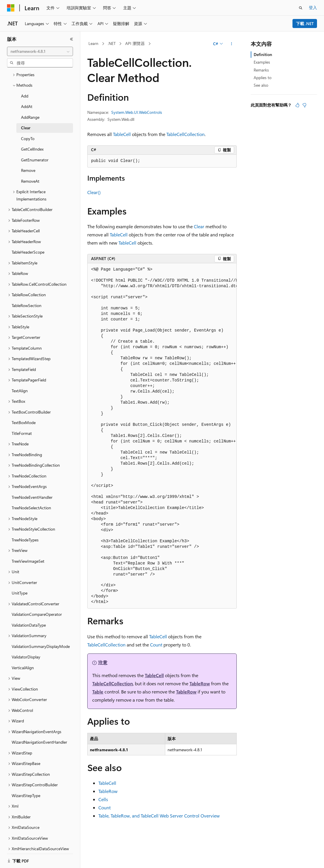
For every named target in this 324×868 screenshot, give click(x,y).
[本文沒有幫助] (304, 105)
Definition (263, 54)
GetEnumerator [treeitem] (35, 140)
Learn (93, 43)
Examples (262, 62)
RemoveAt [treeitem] (30, 161)
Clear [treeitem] (26, 108)
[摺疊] (72, 39)
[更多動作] (232, 44)
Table (98, 692)
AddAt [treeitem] (27, 86)
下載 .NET (305, 23)
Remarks (261, 70)
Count (156, 645)
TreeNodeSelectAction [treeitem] (31, 488)
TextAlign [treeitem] (20, 371)
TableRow (200, 683)
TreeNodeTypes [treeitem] (25, 520)
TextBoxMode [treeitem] (24, 402)
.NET (112, 43)
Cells (103, 799)
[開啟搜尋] (301, 8)
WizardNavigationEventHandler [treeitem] (39, 722)
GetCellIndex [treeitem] (32, 129)
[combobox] (40, 51)
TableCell (122, 134)
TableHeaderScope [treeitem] (28, 232)
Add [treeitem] (25, 76)
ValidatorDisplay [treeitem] (26, 637)
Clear (199, 226)
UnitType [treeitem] (20, 573)
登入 (313, 7)
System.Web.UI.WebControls (137, 112)
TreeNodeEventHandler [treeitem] (32, 477)
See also (261, 85)
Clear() (94, 192)
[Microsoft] (11, 8)
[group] (162, 436)
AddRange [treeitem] (30, 97)
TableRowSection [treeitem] (27, 285)
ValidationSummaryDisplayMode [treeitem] (41, 626)
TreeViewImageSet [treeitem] (28, 541)
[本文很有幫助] (297, 105)
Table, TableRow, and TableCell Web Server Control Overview (159, 816)
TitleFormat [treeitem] (22, 413)
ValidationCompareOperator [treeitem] (37, 594)
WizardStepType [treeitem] (26, 775)
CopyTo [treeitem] (28, 118)
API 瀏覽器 (135, 43)
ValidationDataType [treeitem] (29, 605)
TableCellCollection (185, 134)
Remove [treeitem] (28, 150)
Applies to (263, 77)
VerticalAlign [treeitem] (23, 647)
